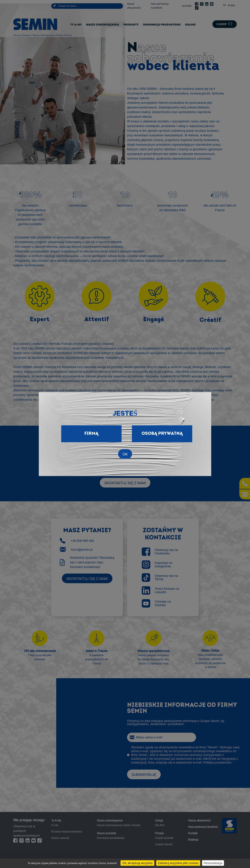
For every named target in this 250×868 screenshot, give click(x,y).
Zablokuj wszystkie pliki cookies (178, 863)
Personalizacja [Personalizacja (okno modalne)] (213, 863)
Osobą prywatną (162, 434)
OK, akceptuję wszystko (137, 863)
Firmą (91, 434)
